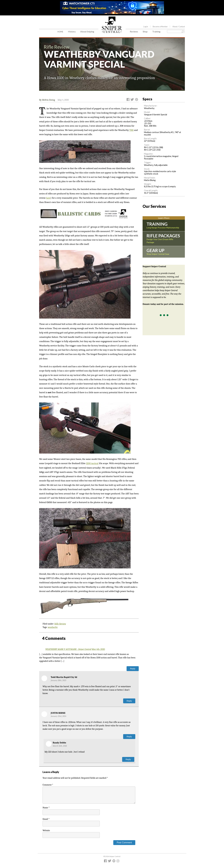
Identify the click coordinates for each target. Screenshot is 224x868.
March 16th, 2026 (60, 746)
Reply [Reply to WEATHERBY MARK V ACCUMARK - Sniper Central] (133, 669)
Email (46, 819)
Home (60, 32)
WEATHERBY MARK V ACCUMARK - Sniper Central (68, 649)
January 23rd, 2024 (58, 716)
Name (46, 808)
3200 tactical (92, 463)
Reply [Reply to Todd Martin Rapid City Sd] (129, 701)
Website (46, 830)
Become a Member (160, 27)
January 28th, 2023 (58, 680)
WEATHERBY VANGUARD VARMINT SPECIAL (99, 59)
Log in (146, 27)
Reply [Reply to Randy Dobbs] (128, 759)
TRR (131, 130)
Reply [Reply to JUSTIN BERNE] (129, 737)
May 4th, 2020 (98, 649)
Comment (48, 785)
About (179, 27)
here (48, 198)
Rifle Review (60, 624)
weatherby (53, 627)
